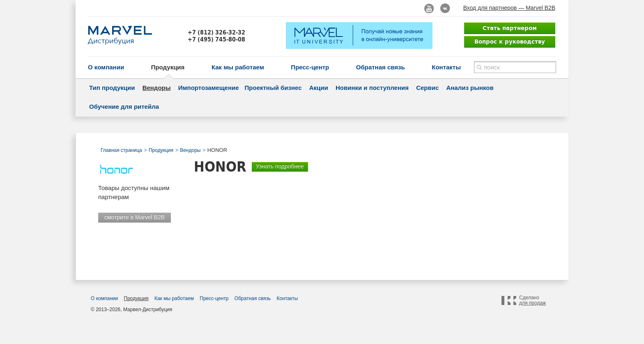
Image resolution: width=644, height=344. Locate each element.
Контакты (446, 67)
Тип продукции (112, 88)
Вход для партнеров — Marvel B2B (509, 8)
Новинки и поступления (372, 88)
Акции (319, 88)
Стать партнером (510, 28)
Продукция (168, 67)
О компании (106, 67)
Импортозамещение (209, 88)
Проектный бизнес (273, 88)
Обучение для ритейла (124, 107)
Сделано (532, 300)
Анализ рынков (470, 88)
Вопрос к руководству (510, 41)
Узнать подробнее (280, 166)
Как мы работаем (238, 67)
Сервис (427, 88)
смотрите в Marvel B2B (135, 217)
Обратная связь (381, 67)
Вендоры (157, 88)
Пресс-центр (310, 67)
